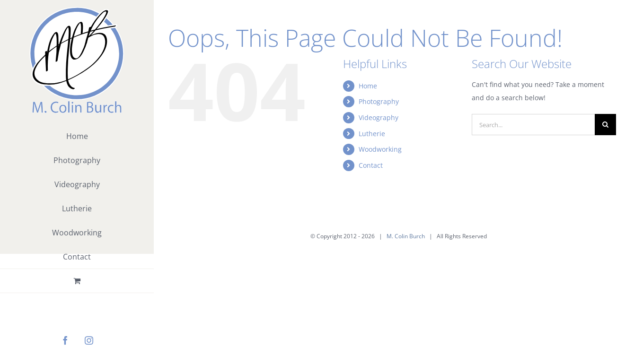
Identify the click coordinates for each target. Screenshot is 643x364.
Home (368, 86)
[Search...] (533, 125)
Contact (371, 165)
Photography (379, 101)
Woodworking (380, 149)
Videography (379, 117)
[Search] (605, 125)
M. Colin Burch (406, 236)
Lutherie (372, 134)
